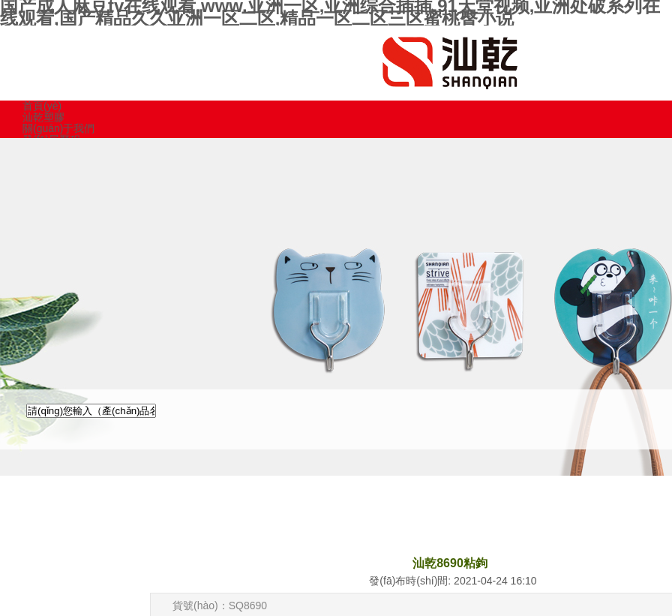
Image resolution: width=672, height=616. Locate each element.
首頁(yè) (42, 106)
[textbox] (91, 411)
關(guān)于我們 (58, 128)
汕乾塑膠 (43, 117)
